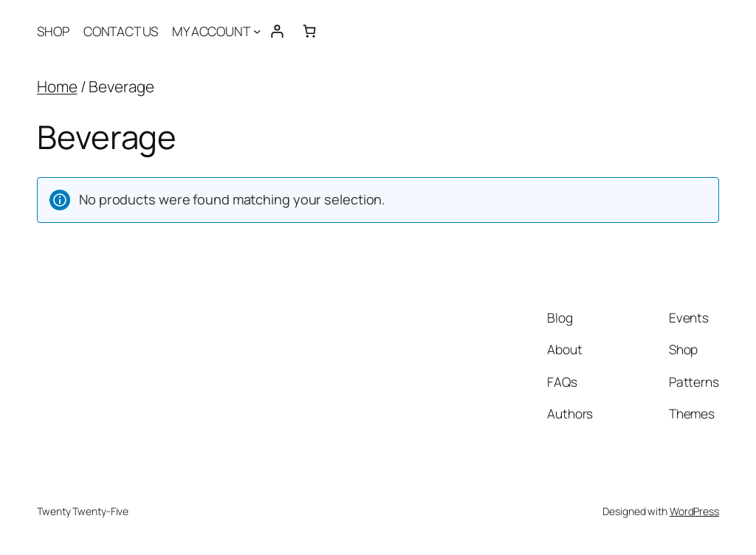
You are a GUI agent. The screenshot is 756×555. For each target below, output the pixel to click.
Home (57, 86)
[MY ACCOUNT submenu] (257, 31)
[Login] (277, 31)
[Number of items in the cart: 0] (309, 31)
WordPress (694, 511)
